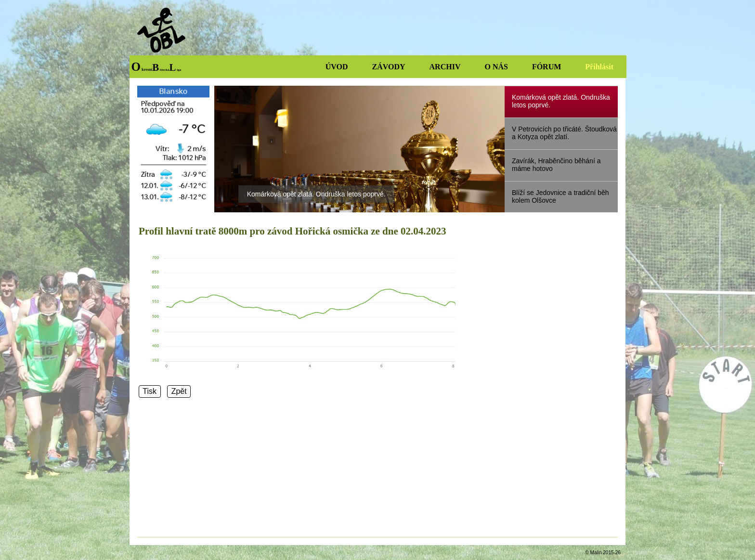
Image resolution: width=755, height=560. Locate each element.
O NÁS (496, 67)
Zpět (179, 392)
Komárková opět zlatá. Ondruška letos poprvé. (316, 194)
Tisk (150, 392)
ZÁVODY (389, 67)
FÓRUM (547, 67)
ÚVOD (337, 67)
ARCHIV (445, 67)
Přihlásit (599, 67)
